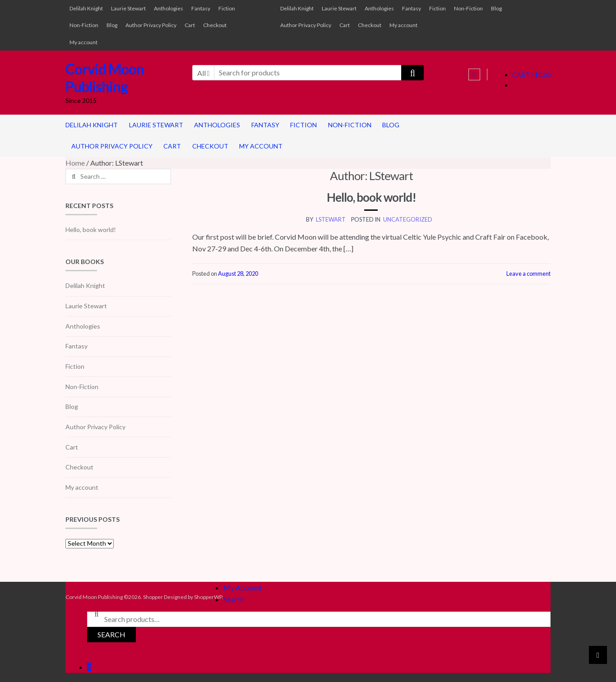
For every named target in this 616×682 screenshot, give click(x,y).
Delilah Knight (86, 8)
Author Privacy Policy (151, 25)
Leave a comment (528, 274)
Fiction (227, 8)
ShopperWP (208, 597)
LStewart (331, 219)
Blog (112, 25)
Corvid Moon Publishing (105, 78)
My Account (243, 587)
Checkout (215, 25)
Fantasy (201, 8)
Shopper (153, 597)
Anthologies (169, 8)
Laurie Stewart (128, 8)
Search (234, 599)
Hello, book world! (371, 197)
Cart (190, 25)
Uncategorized (408, 219)
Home (75, 163)
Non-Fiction (84, 25)
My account (83, 42)
